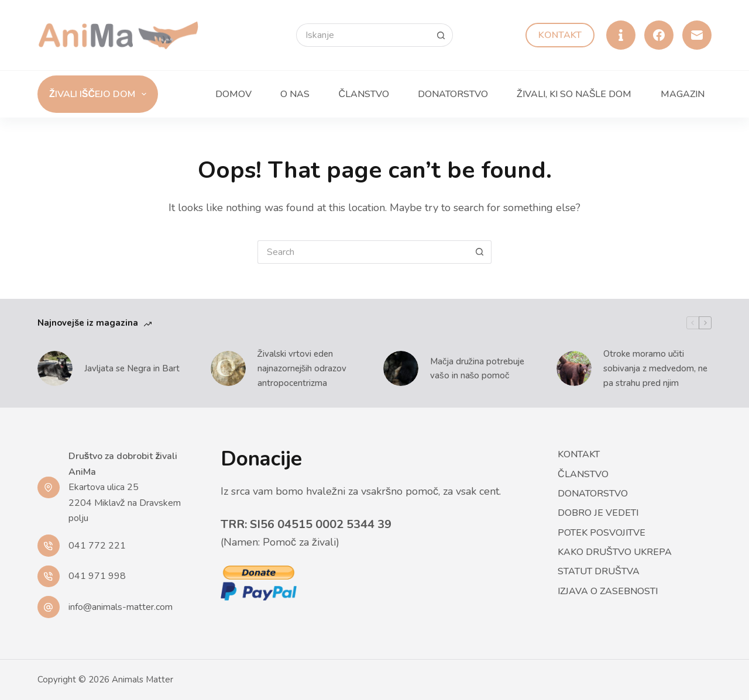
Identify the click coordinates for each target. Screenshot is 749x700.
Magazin (683, 94)
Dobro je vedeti (598, 513)
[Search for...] (363, 35)
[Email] (697, 35)
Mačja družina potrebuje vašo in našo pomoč (477, 369)
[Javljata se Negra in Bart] (55, 368)
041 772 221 (97, 546)
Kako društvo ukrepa (615, 552)
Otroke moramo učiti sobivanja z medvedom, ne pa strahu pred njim (655, 368)
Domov (233, 94)
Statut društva (599, 572)
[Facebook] (659, 35)
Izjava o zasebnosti (608, 592)
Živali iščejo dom (100, 94)
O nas (295, 94)
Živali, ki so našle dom (574, 94)
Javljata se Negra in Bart (132, 368)
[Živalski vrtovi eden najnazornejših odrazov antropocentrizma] (228, 368)
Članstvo (364, 94)
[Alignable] (621, 35)
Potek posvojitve (602, 533)
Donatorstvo (453, 94)
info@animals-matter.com (121, 607)
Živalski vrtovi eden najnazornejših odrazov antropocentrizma (302, 368)
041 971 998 (97, 576)
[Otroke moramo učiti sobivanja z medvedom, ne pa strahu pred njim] (574, 368)
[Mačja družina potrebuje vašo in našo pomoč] (401, 368)
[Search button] (441, 35)
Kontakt (560, 35)
